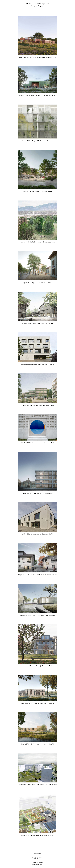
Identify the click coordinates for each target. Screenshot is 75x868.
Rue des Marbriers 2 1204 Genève (37, 858)
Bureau (41, 6)
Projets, (34, 6)
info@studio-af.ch (37, 864)
